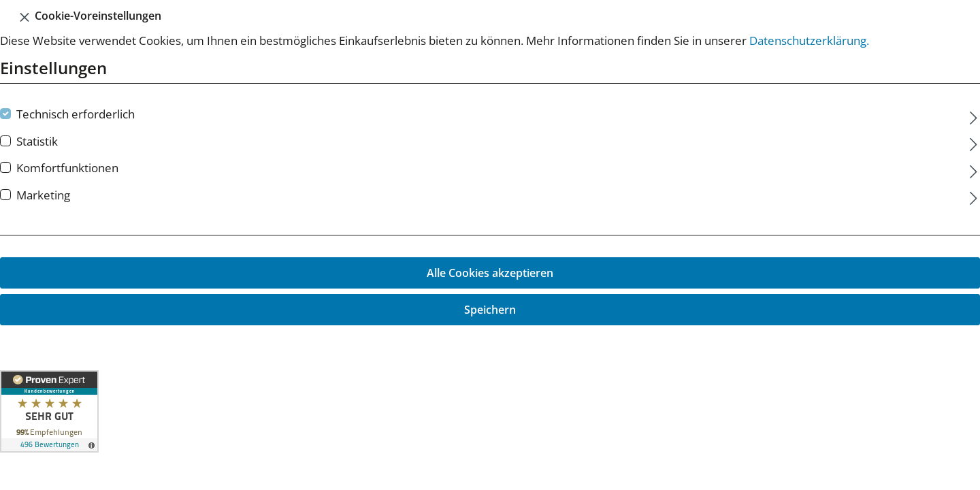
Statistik (37, 141)
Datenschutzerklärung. (809, 40)
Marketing (43, 195)
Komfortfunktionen (67, 168)
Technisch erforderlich (76, 114)
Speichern (490, 310)
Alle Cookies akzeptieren (490, 273)
